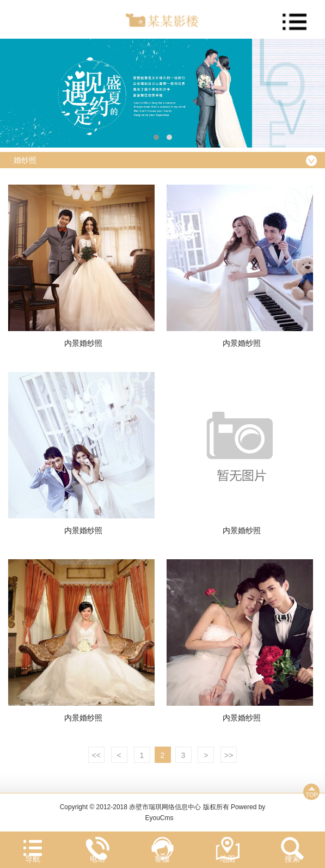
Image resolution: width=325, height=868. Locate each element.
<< (96, 755)
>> (229, 755)
